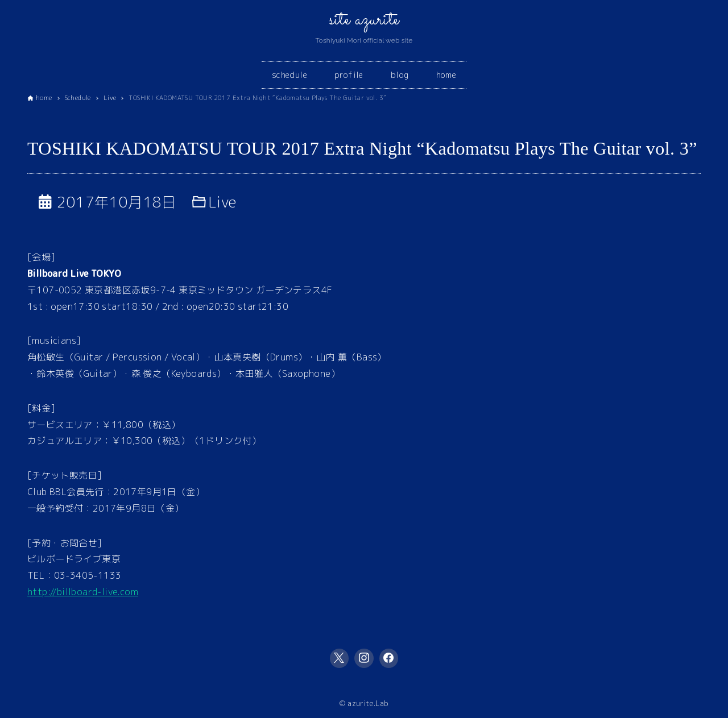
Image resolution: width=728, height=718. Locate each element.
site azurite (364, 20)
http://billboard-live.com (83, 592)
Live (223, 202)
